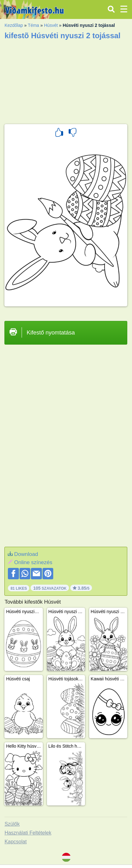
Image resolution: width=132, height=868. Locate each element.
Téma (33, 25)
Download (26, 554)
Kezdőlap (14, 25)
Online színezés (33, 562)
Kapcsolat (15, 842)
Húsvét (51, 25)
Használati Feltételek (28, 833)
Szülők (12, 824)
